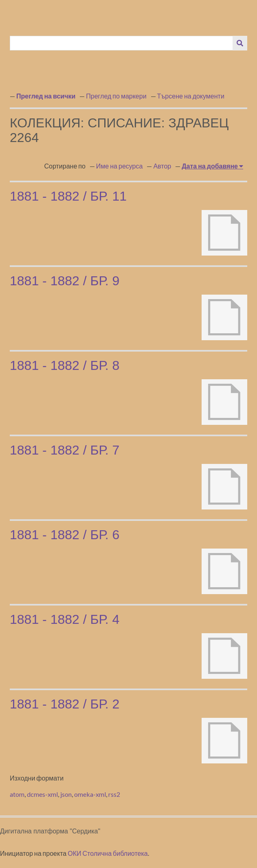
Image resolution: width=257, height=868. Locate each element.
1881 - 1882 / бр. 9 (65, 281)
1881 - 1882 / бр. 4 (65, 619)
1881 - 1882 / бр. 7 (65, 450)
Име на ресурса (120, 166)
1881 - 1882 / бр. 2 (65, 704)
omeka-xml (90, 794)
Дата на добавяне (210, 166)
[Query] (122, 43)
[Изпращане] (240, 43)
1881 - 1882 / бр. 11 (68, 196)
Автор (162, 166)
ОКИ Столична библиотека (108, 853)
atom (17, 794)
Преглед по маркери (116, 96)
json (66, 794)
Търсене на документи (191, 96)
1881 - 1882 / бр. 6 (65, 535)
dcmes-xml (42, 794)
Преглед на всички (46, 96)
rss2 (114, 794)
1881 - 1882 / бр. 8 (65, 365)
